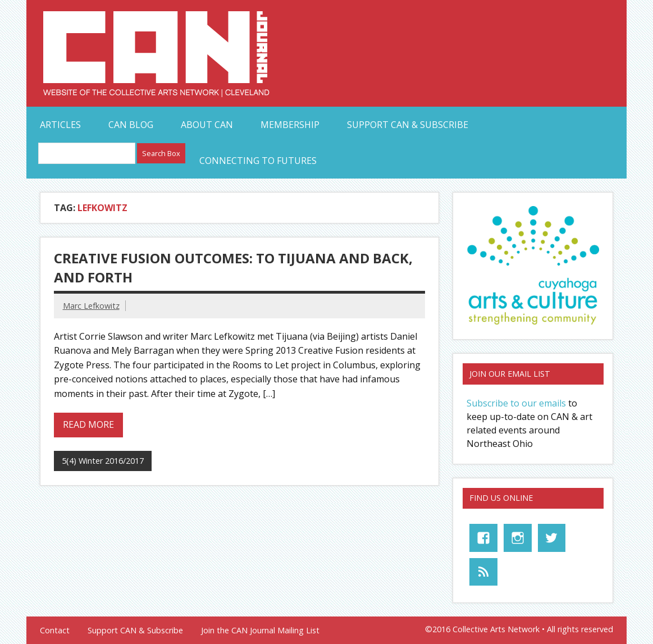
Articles (60, 125)
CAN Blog (131, 125)
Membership (290, 125)
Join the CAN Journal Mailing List (260, 631)
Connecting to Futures (258, 161)
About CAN (207, 125)
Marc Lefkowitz (91, 306)
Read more (88, 424)
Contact (55, 631)
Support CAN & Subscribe (408, 125)
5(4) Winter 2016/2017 (103, 461)
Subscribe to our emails (516, 403)
